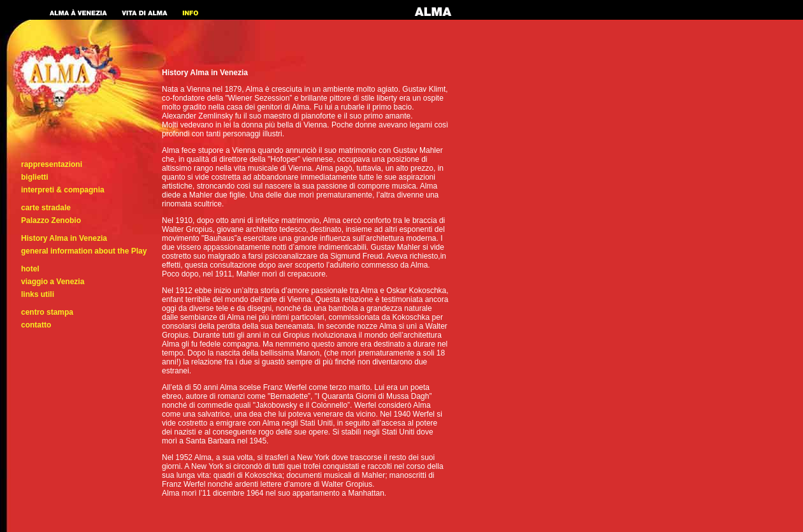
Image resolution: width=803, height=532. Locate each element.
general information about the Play (84, 251)
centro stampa (47, 312)
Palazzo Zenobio (51, 220)
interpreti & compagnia (63, 190)
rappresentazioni (52, 164)
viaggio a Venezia (53, 282)
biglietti (35, 177)
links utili (38, 294)
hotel (30, 269)
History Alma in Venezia (64, 238)
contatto (36, 325)
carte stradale (46, 208)
